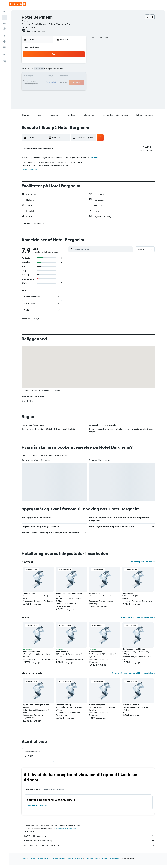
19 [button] (54, 83)
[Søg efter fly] (4, 12)
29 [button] (73, 89)
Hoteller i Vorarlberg (75, 862)
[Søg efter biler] (4, 23)
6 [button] (60, 70)
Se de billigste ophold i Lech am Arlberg (137, 621)
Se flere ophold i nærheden (143, 565)
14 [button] (67, 76)
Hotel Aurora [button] (128, 597)
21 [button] (67, 83)
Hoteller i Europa (44, 862)
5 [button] (54, 70)
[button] (4, 4)
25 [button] (48, 89)
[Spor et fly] (4, 41)
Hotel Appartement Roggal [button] (134, 653)
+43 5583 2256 (29, 27)
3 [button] (42, 70)
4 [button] (48, 70)
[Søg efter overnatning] (4, 18)
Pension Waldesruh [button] (131, 708)
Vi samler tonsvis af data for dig (89, 844)
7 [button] (67, 70)
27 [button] (60, 89)
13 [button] (60, 76)
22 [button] (73, 83)
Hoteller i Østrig (59, 862)
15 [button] (73, 76)
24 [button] (42, 89)
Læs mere (94, 161)
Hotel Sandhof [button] (62, 655)
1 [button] (73, 64)
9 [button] (79, 70)
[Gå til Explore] (4, 36)
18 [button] (48, 83)
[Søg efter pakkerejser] (4, 29)
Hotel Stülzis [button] (95, 597)
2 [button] (79, 64)
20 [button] (60, 83)
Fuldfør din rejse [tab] (33, 793)
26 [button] (54, 89)
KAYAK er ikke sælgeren (89, 839)
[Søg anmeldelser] (103, 253)
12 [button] (54, 76)
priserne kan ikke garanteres (66, 832)
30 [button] (79, 89)
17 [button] (42, 83)
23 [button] (79, 83)
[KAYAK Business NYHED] (4, 47)
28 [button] (67, 89)
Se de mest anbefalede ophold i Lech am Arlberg (133, 677)
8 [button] (73, 70)
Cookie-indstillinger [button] (29, 173)
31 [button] (42, 95)
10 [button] (42, 76)
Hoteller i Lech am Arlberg (38, 809)
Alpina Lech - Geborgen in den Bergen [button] (69, 598)
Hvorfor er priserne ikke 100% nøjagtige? (89, 849)
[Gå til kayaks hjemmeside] (18, 4)
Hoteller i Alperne (91, 862)
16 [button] (79, 76)
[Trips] (4, 54)
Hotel (33, 862)
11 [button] (48, 76)
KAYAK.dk (25, 862)
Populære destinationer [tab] (54, 793)
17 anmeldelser (38, 31)
